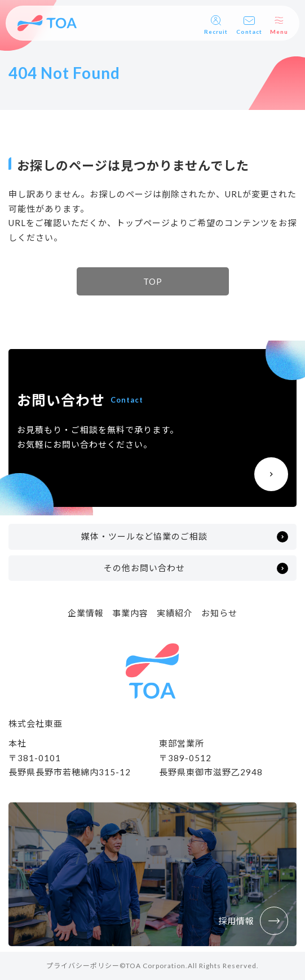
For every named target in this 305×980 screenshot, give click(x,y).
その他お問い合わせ (144, 568)
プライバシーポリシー (83, 966)
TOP (153, 281)
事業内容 (130, 613)
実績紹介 (175, 613)
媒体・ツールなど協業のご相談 (144, 536)
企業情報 (86, 613)
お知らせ (219, 613)
